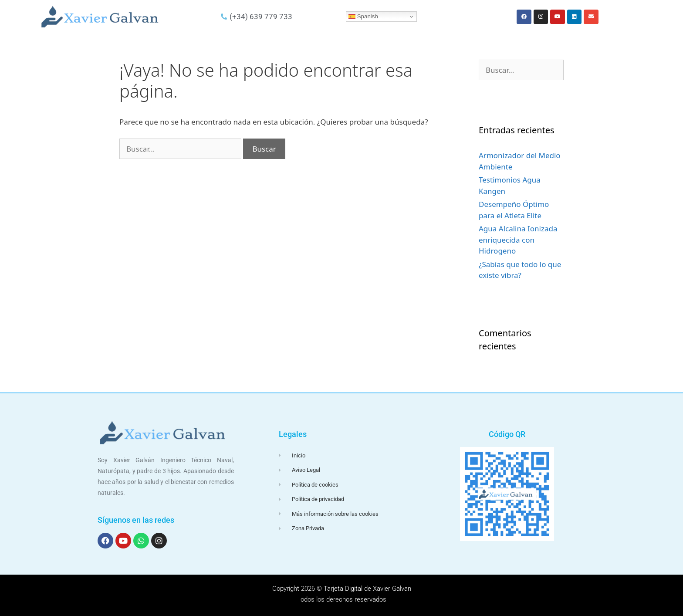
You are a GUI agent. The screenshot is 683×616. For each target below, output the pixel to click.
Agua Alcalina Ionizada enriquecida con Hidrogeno (518, 240)
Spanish (363, 17)
